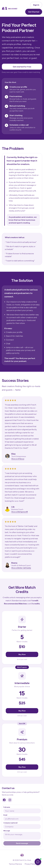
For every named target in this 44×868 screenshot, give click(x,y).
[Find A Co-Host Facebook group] (4, 800)
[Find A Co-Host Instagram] (10, 800)
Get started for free (22, 67)
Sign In (36, 5)
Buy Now (22, 654)
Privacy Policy (30, 864)
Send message (22, 843)
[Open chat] (38, 862)
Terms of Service (15, 864)
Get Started (34, 12)
